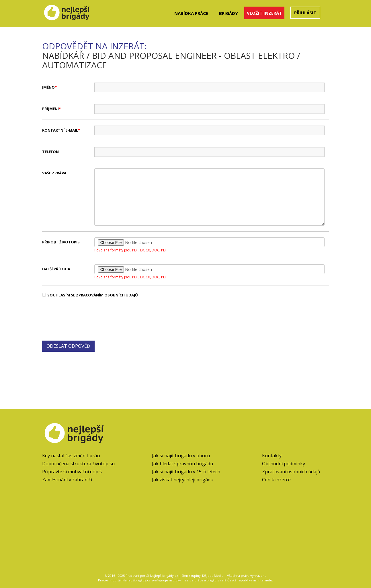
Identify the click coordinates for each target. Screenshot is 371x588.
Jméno (48, 87)
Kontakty (272, 456)
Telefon (50, 152)
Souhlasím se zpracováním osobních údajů (90, 295)
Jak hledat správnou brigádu (182, 464)
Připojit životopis (61, 242)
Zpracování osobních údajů (291, 472)
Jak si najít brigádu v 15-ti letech (186, 472)
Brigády (229, 13)
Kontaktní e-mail (60, 130)
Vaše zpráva (54, 173)
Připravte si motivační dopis (72, 472)
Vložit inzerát (264, 13)
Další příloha (56, 269)
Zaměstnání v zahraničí (67, 480)
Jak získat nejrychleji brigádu (183, 480)
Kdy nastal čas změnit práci (71, 456)
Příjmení (50, 109)
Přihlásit (305, 13)
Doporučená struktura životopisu (78, 464)
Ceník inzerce (276, 480)
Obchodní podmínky (284, 464)
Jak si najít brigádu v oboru (181, 456)
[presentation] (86, 322)
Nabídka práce (191, 13)
